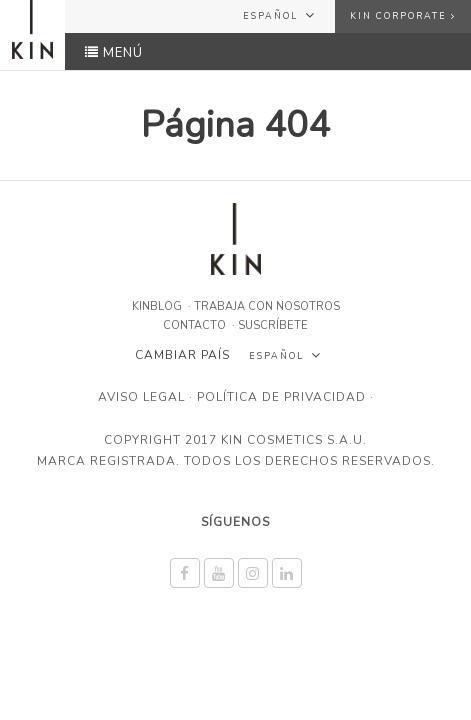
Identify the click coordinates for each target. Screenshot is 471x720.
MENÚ (114, 53)
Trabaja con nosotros (267, 306)
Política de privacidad (281, 397)
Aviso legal (141, 397)
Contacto (194, 325)
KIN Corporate (403, 16)
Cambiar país (182, 355)
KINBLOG (157, 306)
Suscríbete (273, 325)
